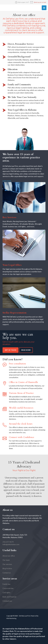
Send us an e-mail (40, 2)
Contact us (7, 573)
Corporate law (8, 588)
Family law (6, 584)
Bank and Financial (9, 597)
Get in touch (10, 350)
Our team (6, 560)
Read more (26, 350)
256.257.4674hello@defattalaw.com (11, 543)
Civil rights (6, 593)
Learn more (7, 181)
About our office (9, 556)
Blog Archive (7, 568)
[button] (44, 8)
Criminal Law (7, 601)
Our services (7, 564)
